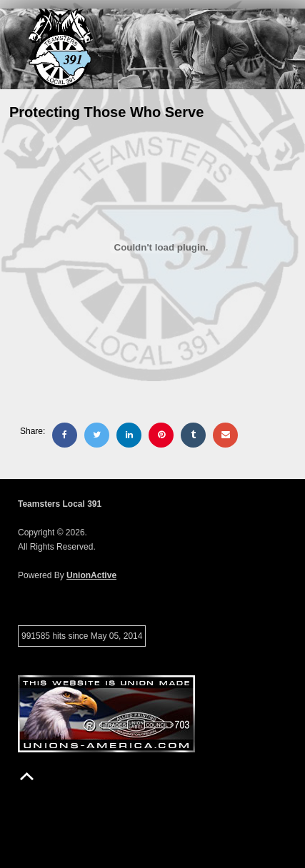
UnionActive (91, 575)
